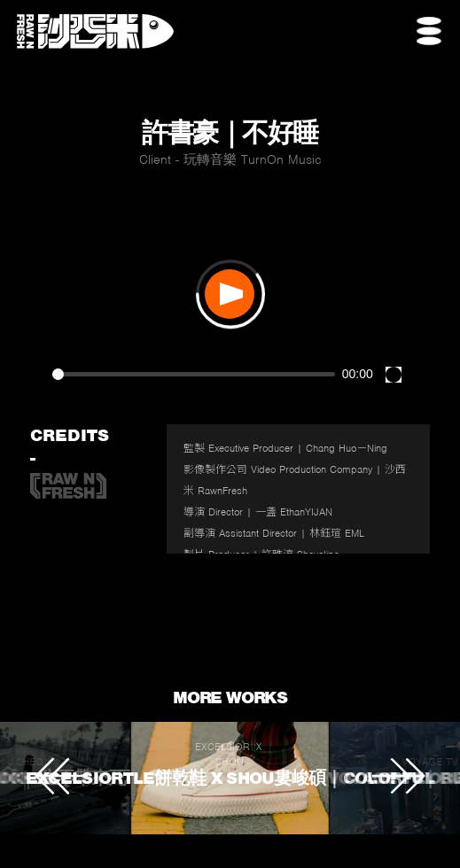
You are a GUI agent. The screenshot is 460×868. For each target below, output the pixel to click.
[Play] (230, 294)
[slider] (194, 374)
